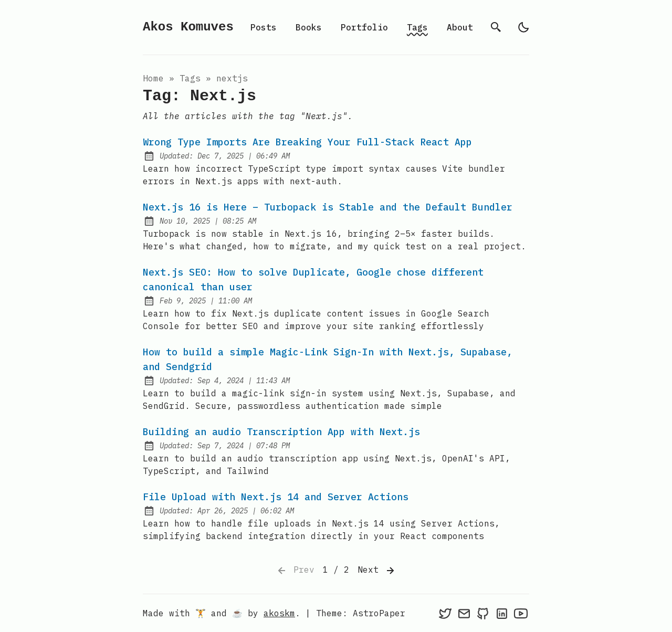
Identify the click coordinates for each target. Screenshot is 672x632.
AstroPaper (379, 613)
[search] (496, 27)
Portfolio (364, 27)
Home (153, 78)
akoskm (279, 613)
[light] (523, 27)
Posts (264, 27)
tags (190, 78)
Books (309, 27)
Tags (417, 27)
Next (377, 571)
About (460, 27)
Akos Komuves (188, 27)
